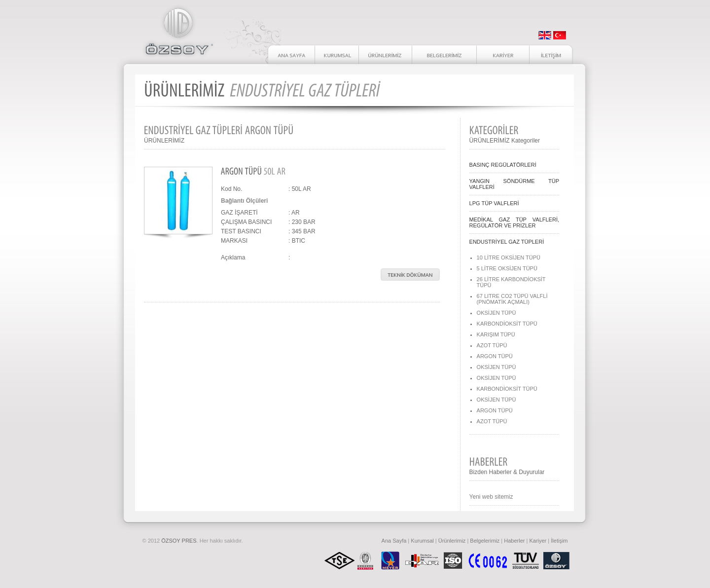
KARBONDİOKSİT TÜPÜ (507, 324)
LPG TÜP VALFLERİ (494, 203)
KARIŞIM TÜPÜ (496, 334)
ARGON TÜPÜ (495, 356)
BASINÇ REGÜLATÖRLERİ (503, 165)
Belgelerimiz (485, 541)
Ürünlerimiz (452, 541)
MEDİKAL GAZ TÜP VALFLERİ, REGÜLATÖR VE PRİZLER (514, 222)
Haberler (514, 541)
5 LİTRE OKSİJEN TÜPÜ (507, 268)
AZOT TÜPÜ (492, 345)
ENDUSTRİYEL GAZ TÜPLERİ (507, 242)
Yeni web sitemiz (491, 497)
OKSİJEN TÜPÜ (497, 313)
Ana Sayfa (394, 541)
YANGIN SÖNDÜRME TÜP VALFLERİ (514, 184)
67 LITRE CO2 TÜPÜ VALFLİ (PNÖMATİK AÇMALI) (512, 299)
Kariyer (538, 541)
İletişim (559, 541)
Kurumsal (422, 541)
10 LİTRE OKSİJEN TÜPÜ (509, 257)
